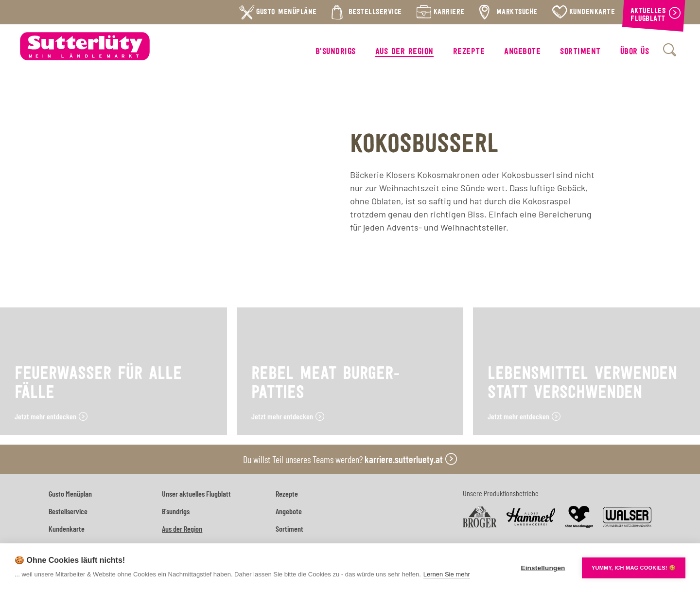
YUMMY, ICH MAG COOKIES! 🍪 (634, 568)
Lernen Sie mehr (447, 574)
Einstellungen (543, 568)
